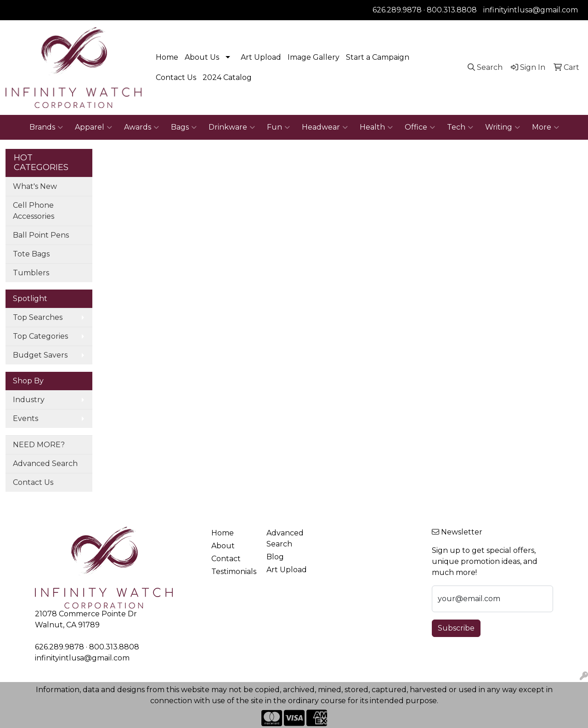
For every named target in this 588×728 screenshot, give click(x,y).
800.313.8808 (452, 10)
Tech (460, 127)
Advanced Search (45, 464)
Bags (184, 127)
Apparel (93, 127)
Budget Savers (40, 355)
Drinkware (232, 127)
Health (376, 127)
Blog (275, 557)
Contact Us (176, 77)
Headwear (325, 127)
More (546, 127)
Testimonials (233, 572)
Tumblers (31, 273)
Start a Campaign (378, 57)
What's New (35, 186)
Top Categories (40, 336)
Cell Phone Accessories (34, 211)
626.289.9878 (397, 10)
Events (25, 418)
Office (420, 127)
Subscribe (456, 628)
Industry (29, 400)
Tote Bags (31, 254)
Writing (503, 127)
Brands (46, 127)
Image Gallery (314, 57)
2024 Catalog (227, 77)
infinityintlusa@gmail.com (531, 10)
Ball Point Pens (41, 235)
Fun (278, 127)
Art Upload (261, 57)
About (223, 546)
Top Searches (38, 317)
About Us (202, 57)
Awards (141, 127)
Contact (226, 559)
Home (167, 57)
